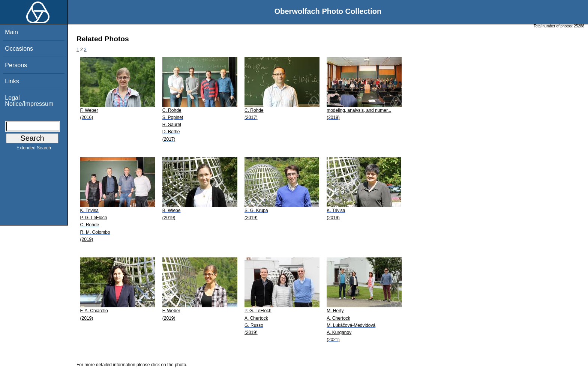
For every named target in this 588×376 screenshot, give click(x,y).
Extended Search (34, 149)
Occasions (19, 49)
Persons (16, 65)
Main (11, 32)
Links (12, 81)
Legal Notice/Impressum (29, 101)
